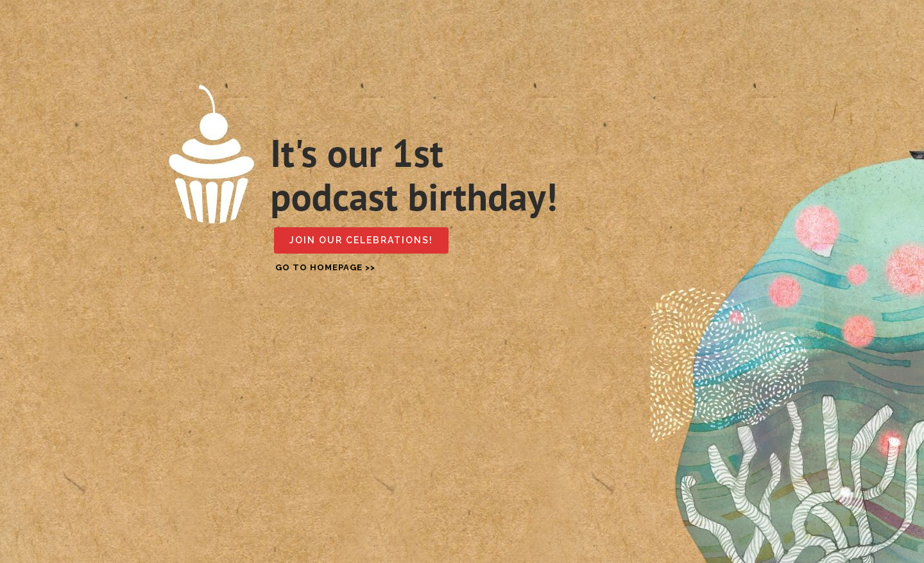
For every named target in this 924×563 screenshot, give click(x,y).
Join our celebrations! (361, 240)
